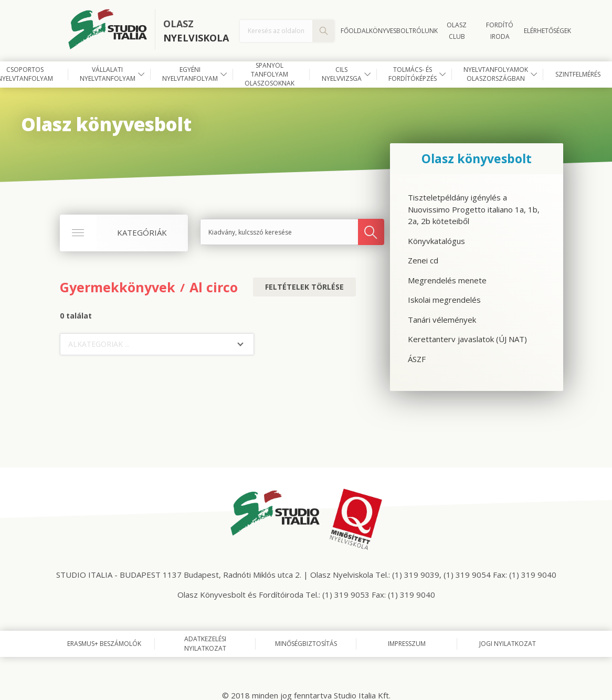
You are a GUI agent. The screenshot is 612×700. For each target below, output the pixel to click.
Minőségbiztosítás (306, 644)
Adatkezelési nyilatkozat (205, 644)
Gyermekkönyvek (118, 287)
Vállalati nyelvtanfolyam (108, 74)
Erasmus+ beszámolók (104, 644)
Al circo (214, 287)
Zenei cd (423, 260)
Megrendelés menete (447, 280)
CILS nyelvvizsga (342, 74)
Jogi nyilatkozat (508, 644)
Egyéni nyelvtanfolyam (190, 74)
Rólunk (425, 31)
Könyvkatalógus (436, 241)
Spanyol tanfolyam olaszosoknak (270, 75)
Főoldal (355, 31)
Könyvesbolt (391, 31)
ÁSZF (417, 359)
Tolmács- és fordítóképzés (413, 74)
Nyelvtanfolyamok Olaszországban (496, 74)
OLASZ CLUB (457, 31)
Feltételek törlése (304, 287)
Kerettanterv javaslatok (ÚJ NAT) (467, 339)
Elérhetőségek (547, 31)
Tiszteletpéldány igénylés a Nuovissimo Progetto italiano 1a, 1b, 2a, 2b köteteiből (474, 209)
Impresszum (407, 644)
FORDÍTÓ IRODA (500, 31)
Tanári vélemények (442, 320)
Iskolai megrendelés (444, 300)
